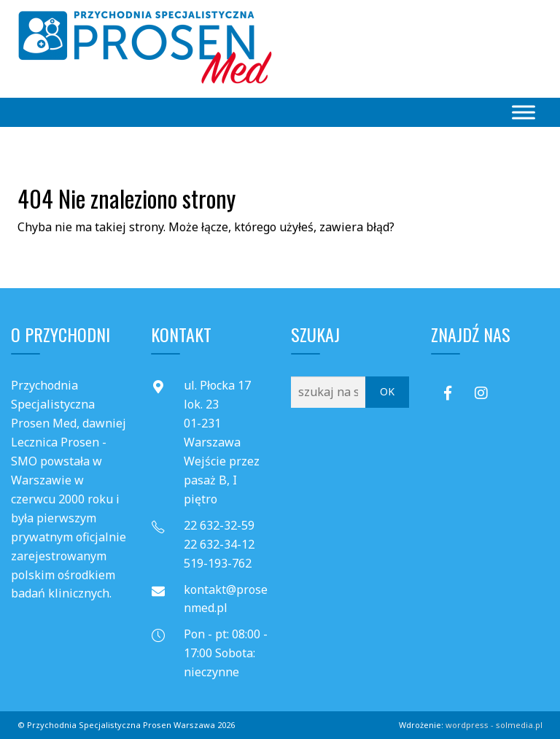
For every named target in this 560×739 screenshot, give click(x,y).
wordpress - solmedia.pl (494, 725)
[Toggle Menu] (524, 112)
